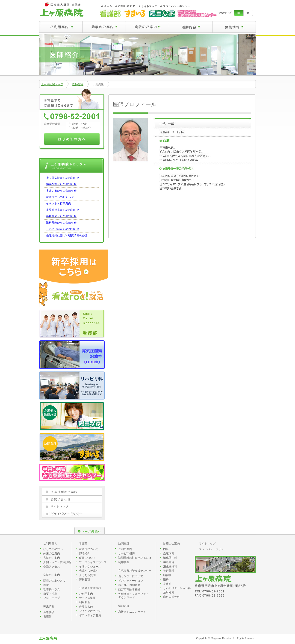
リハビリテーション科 (177, 588)
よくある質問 (87, 575)
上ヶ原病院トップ (52, 84)
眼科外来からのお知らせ (61, 223)
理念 (46, 585)
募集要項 (49, 612)
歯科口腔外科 (171, 597)
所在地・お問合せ (129, 585)
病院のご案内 (52, 575)
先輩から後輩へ (89, 571)
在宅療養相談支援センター (135, 571)
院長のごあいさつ (54, 581)
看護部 (47, 617)
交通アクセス (52, 567)
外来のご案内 (52, 553)
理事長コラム (52, 589)
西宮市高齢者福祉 (129, 589)
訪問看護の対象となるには (135, 558)
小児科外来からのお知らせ (63, 210)
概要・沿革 (50, 594)
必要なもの (86, 607)
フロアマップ (52, 598)
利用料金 (85, 602)
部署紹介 (85, 553)
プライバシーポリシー (213, 549)
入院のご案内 (52, 558)
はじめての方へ (53, 549)
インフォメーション (131, 581)
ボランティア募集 (90, 615)
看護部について (89, 549)
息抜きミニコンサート (132, 612)
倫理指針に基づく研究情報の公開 (67, 235)
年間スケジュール (90, 567)
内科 (166, 549)
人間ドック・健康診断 (57, 562)
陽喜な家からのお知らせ (61, 184)
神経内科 (169, 562)
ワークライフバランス (93, 562)
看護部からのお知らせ (60, 197)
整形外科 (169, 571)
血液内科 (169, 553)
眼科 (166, 579)
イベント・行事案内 (59, 203)
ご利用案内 (50, 544)
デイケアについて (90, 611)
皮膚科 (167, 584)
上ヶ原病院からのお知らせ (63, 178)
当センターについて (131, 576)
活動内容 (124, 606)
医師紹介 (78, 84)
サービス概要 (87, 598)
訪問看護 (124, 544)
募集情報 (49, 606)
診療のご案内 (171, 544)
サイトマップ (207, 544)
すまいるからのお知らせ (61, 191)
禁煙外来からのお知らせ (61, 216)
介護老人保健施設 (90, 588)
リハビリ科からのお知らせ (63, 229)
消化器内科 (170, 558)
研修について (87, 558)
